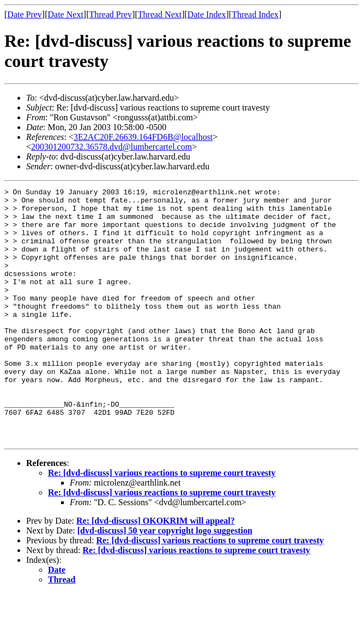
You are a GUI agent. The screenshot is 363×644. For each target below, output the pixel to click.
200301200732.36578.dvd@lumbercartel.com (111, 147)
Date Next (66, 14)
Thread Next (160, 14)
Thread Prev (110, 14)
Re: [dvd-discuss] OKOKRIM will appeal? (156, 571)
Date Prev (25, 14)
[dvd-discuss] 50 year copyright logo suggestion (165, 581)
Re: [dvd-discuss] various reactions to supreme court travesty (162, 523)
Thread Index (255, 14)
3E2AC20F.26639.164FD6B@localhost (143, 137)
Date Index (207, 14)
